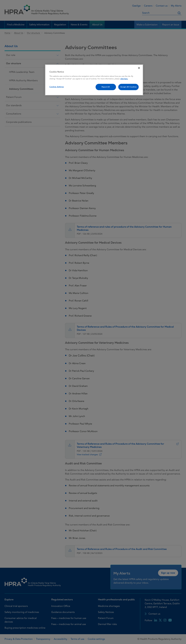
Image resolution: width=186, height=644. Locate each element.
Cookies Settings (57, 87)
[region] (94, 80)
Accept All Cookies (128, 87)
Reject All (106, 87)
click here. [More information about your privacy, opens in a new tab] (124, 79)
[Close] (139, 68)
